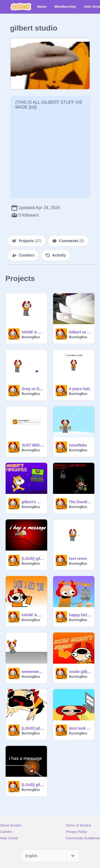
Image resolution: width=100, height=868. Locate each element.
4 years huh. (80, 389)
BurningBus (31, 337)
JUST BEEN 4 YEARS (33, 445)
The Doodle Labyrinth (80, 502)
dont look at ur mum (80, 728)
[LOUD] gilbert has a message (33, 785)
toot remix (78, 559)
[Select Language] (50, 856)
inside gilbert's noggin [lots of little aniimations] (80, 672)
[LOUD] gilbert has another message (33, 728)
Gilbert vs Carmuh (80, 332)
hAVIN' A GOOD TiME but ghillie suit (33, 332)
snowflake (78, 445)
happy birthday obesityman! (80, 615)
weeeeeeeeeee (33, 672)
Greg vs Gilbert (33, 389)
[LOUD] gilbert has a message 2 (33, 559)
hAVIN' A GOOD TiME (33, 615)
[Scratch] (21, 7)
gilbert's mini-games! (33, 502)
